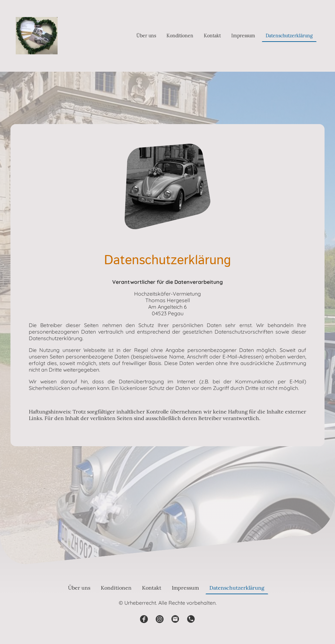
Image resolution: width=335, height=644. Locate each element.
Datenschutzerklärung (289, 36)
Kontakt (212, 36)
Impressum (243, 36)
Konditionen (180, 36)
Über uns (146, 36)
